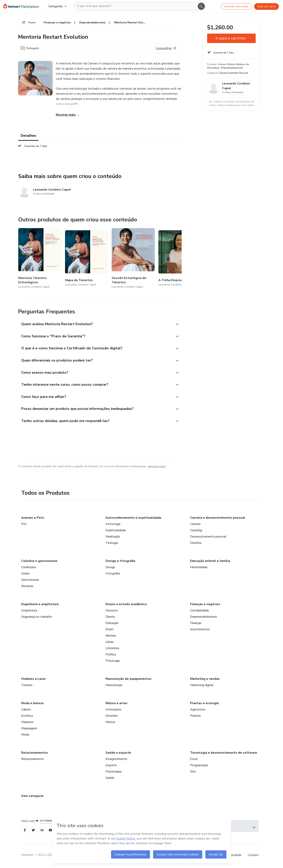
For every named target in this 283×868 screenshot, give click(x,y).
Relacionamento (32, 760)
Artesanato (113, 710)
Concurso (112, 611)
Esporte (111, 766)
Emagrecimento (116, 760)
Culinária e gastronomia (39, 562)
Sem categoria (32, 797)
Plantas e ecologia (204, 704)
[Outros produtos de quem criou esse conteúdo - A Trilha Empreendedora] (180, 259)
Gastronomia (30, 581)
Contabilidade (199, 611)
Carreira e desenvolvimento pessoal (218, 519)
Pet (24, 525)
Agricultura (198, 710)
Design (110, 568)
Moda (25, 736)
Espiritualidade (116, 531)
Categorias (57, 6)
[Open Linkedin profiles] (42, 831)
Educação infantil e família (210, 562)
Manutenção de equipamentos (129, 680)
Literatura (112, 649)
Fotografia (113, 574)
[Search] (201, 6)
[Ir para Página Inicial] (23, 6)
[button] (96, 325)
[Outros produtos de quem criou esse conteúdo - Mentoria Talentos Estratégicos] (40, 259)
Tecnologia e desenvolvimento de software (224, 754)
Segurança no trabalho (37, 618)
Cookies (253, 856)
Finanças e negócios (205, 605)
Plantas (195, 717)
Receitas (27, 587)
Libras (110, 643)
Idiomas (111, 637)
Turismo (27, 686)
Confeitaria (28, 568)
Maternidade (199, 568)
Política (111, 655)
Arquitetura (29, 611)
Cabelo (26, 710)
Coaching (196, 531)
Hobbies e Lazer (34, 680)
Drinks (26, 574)
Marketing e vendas (205, 680)
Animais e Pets (33, 519)
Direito (110, 618)
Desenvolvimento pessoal (208, 538)
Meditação (113, 538)
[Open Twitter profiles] (34, 831)
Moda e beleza (32, 704)
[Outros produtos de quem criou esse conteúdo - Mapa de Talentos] (87, 259)
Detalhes (28, 136)
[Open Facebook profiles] (25, 831)
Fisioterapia (113, 773)
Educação (112, 624)
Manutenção (114, 686)
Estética (27, 717)
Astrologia (113, 525)
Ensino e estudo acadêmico (126, 605)
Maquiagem (29, 729)
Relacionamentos (35, 754)
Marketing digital (202, 686)
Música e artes (117, 704)
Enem (109, 630)
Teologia (112, 544)
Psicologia (113, 662)
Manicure (27, 723)
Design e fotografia (120, 562)
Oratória (196, 544)
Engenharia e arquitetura (40, 605)
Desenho (112, 717)
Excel (194, 760)
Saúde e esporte (118, 754)
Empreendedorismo (204, 618)
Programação (199, 766)
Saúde (110, 779)
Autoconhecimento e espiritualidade (133, 519)
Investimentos (200, 630)
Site (193, 773)
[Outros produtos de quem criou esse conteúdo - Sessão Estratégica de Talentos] (133, 259)
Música (110, 723)
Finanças (196, 624)
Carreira (195, 525)
